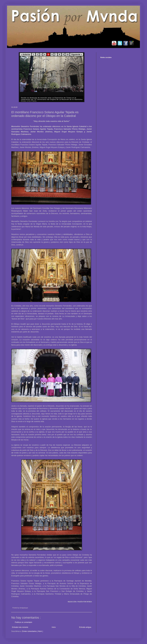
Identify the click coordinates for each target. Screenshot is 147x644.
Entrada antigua (85, 627)
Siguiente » (77, 54)
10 (67, 54)
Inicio (54, 627)
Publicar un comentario (24, 622)
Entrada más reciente (20, 627)
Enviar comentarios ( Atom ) (33, 631)
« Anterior (26, 54)
